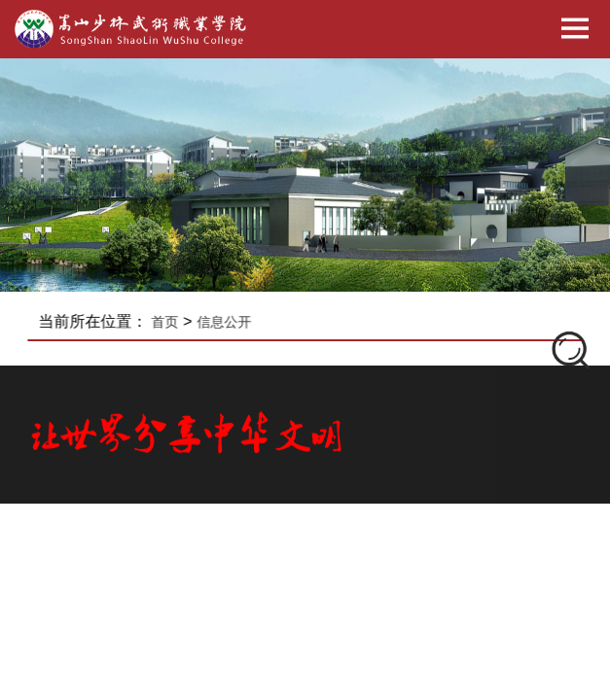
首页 (171, 322)
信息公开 (230, 322)
